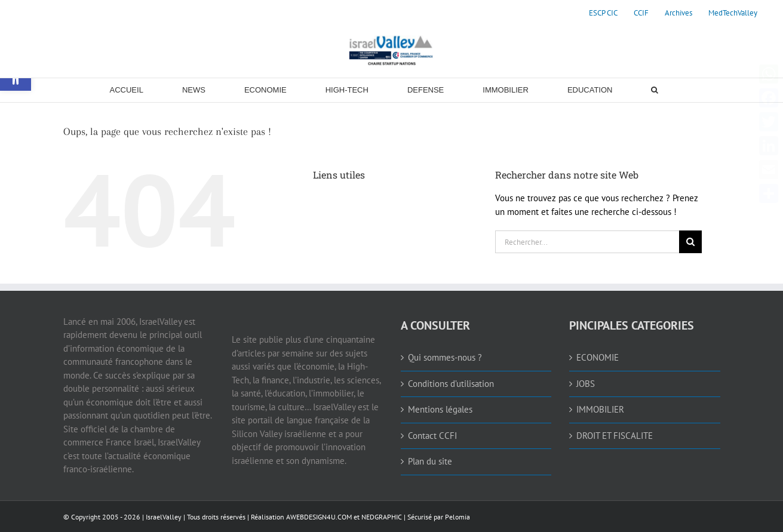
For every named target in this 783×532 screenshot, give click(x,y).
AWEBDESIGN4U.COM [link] (319, 517)
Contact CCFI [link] (432, 436)
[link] (603, 13)
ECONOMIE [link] (598, 357)
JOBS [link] (586, 384)
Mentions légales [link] (440, 409)
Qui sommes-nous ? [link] (445, 357)
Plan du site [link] (430, 461)
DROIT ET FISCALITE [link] (615, 436)
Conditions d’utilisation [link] (451, 384)
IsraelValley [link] (164, 517)
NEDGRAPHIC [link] (381, 517)
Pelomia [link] (457, 517)
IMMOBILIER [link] (600, 409)
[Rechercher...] (587, 242)
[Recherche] (690, 242)
